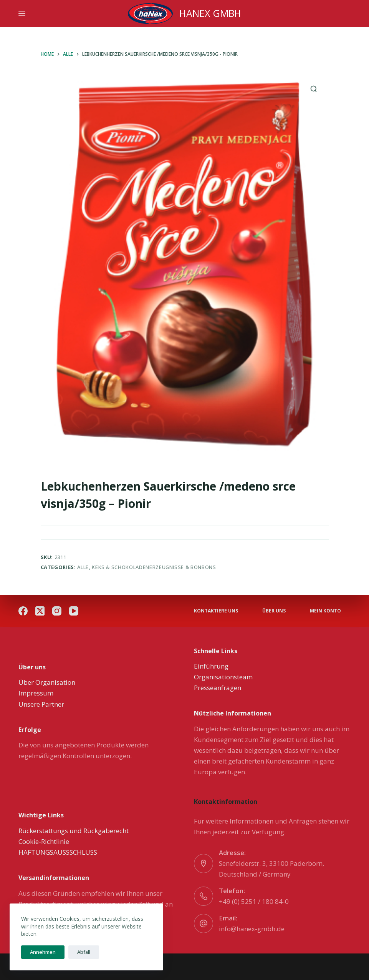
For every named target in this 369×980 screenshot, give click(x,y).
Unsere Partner (41, 704)
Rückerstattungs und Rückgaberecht (74, 831)
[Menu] (22, 13)
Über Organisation (47, 682)
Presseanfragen (218, 688)
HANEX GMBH (210, 13)
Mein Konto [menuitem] (325, 611)
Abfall (80, 952)
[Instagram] (57, 611)
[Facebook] (23, 611)
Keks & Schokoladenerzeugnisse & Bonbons (154, 567)
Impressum (36, 693)
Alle (83, 567)
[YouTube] (74, 611)
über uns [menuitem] (274, 611)
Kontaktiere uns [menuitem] (216, 611)
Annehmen (42, 952)
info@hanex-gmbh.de (252, 929)
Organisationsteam (223, 677)
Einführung (211, 666)
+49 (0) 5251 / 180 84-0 (254, 901)
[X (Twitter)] (40, 611)
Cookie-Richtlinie (44, 841)
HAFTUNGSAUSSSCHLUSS (58, 852)
